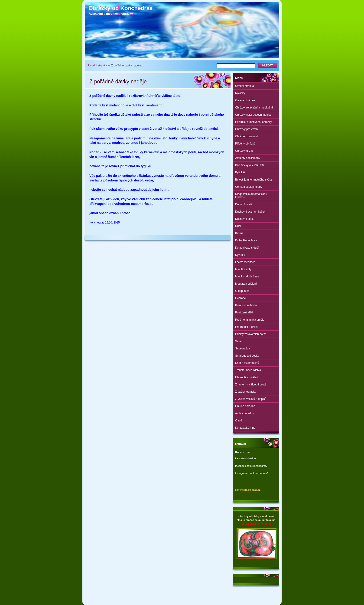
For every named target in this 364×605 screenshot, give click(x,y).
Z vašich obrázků (246, 392)
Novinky (240, 93)
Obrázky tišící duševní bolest (253, 115)
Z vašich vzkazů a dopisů (251, 399)
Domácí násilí (244, 204)
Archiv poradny (244, 413)
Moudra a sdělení (246, 284)
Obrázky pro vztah (246, 129)
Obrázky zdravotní (246, 136)
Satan (239, 341)
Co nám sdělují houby (249, 187)
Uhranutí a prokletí (247, 377)
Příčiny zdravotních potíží (251, 334)
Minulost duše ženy (247, 276)
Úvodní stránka (98, 66)
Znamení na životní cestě (251, 385)
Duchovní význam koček (250, 212)
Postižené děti (244, 312)
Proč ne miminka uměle (250, 320)
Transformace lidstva (248, 370)
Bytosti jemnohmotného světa (253, 180)
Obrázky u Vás (244, 151)
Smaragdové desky (247, 356)
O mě (239, 421)
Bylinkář (240, 172)
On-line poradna (245, 406)
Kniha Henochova (246, 240)
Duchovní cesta (245, 219)
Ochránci (241, 298)
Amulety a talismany (248, 158)
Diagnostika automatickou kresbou (251, 196)
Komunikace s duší (247, 248)
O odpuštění (243, 291)
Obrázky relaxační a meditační (254, 108)
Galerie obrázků (245, 100)
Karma (239, 233)
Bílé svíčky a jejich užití (249, 165)
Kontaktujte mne (245, 428)
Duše (238, 226)
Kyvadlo (240, 255)
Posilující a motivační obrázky (253, 122)
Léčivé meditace (245, 262)
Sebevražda (243, 349)
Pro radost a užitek (247, 327)
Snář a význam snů (247, 363)
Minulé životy (243, 269)
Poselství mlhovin (246, 305)
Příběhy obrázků (245, 144)
